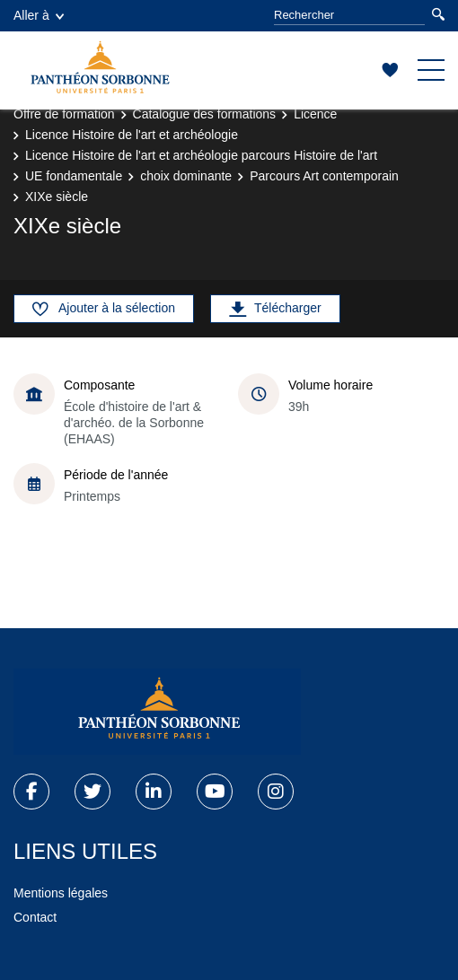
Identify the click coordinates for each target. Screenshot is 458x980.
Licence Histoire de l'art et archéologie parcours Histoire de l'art (201, 155)
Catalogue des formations (205, 114)
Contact (35, 917)
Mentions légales (61, 893)
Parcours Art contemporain (324, 176)
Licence (315, 114)
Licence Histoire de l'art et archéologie (132, 135)
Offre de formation (64, 114)
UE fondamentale (74, 176)
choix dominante (186, 176)
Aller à (39, 15)
